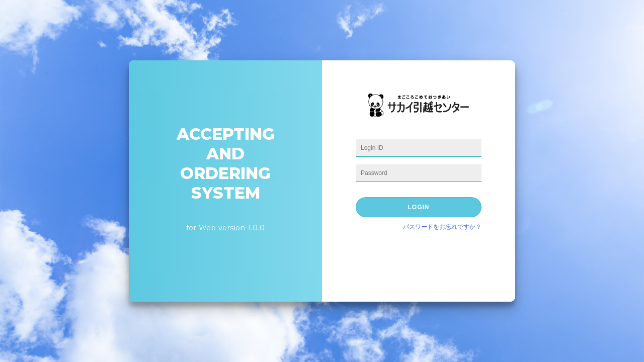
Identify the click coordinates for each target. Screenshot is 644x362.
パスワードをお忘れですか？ (442, 227)
